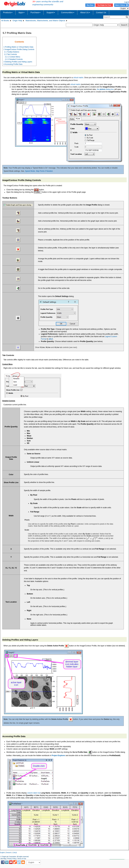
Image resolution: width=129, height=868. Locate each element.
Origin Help (17, 21)
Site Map (3, 859)
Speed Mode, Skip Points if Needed (39, 171)
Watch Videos (121, 5)
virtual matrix (78, 78)
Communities (68, 12)
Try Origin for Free (104, 5)
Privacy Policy (12, 859)
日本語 (15, 853)
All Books (5, 21)
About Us (85, 12)
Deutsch (9, 853)
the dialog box (105, 89)
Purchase (35, 12)
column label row (34, 793)
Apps (21, 12)
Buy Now (90, 5)
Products (8, 12)
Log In (127, 2)
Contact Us (101, 12)
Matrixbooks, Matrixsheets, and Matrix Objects (45, 21)
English (2, 853)
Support (51, 12)
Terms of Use (22, 859)
